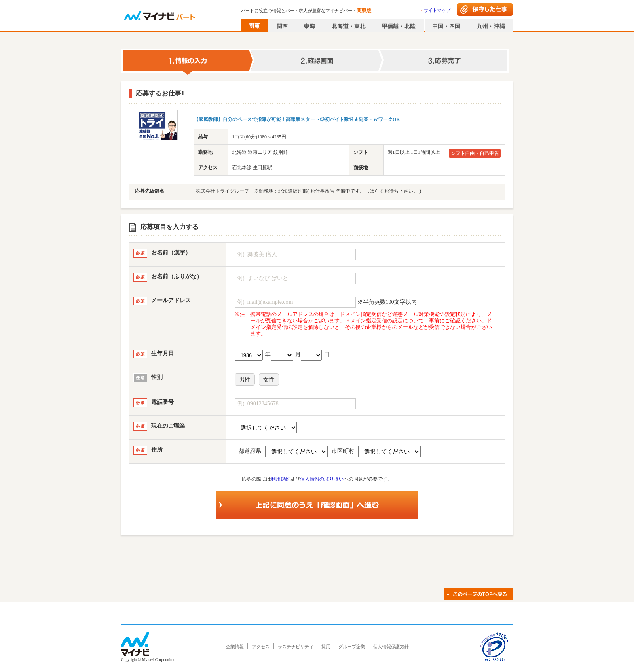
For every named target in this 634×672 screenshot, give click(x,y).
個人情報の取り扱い (322, 479)
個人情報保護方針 (391, 647)
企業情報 (235, 647)
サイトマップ (437, 10)
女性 (269, 380)
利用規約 (281, 479)
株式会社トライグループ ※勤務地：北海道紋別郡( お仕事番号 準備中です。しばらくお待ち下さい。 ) (308, 191)
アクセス (261, 647)
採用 (326, 647)
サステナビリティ (296, 647)
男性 (245, 380)
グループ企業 (352, 647)
